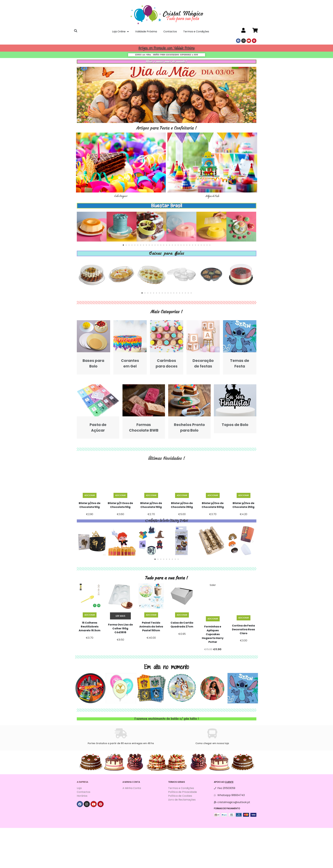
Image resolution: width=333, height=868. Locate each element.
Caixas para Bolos (166, 254)
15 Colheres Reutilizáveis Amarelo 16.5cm (90, 627)
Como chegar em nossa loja (212, 743)
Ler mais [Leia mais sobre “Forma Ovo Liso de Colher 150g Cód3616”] (120, 616)
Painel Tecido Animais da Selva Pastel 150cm (151, 627)
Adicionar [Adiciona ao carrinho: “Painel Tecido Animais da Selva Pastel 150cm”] (151, 615)
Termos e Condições (196, 31)
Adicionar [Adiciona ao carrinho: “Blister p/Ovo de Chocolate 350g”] (182, 495)
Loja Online (120, 32)
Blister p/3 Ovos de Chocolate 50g (120, 505)
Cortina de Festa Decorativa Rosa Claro (243, 629)
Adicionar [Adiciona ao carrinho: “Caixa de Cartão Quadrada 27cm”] (182, 615)
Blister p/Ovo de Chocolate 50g (90, 505)
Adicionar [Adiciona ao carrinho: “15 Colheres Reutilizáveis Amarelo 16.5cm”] (90, 615)
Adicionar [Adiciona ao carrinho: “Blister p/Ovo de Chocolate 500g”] (213, 495)
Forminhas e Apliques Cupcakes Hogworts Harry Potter (213, 634)
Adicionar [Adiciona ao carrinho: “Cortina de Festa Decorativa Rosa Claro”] (244, 618)
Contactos (170, 31)
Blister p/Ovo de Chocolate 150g (151, 505)
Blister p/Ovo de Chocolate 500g (213, 505)
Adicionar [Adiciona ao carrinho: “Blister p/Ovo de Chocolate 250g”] (244, 495)
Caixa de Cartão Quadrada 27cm (182, 625)
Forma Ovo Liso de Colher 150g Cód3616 (120, 628)
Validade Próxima (146, 31)
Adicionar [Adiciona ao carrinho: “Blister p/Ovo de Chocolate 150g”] (151, 495)
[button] (123, 245)
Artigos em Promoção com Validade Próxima (167, 48)
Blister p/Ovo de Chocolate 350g (182, 505)
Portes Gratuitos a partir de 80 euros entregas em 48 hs (121, 743)
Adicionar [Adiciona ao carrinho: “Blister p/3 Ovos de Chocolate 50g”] (120, 495)
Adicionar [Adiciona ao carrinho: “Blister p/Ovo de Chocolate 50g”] (90, 495)
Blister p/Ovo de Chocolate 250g (243, 505)
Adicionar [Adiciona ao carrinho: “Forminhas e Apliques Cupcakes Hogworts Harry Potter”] (213, 619)
